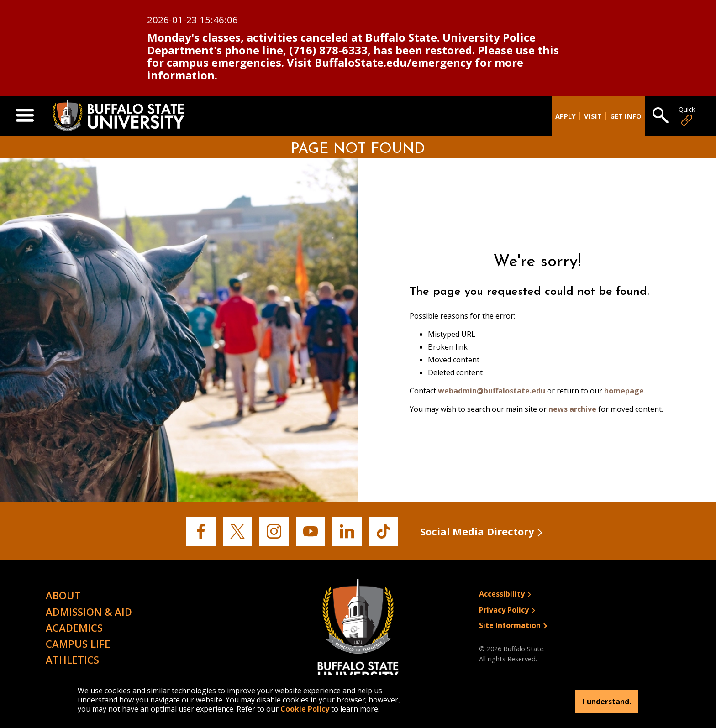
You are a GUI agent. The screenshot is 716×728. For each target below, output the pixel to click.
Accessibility (502, 594)
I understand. (607, 702)
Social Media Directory (477, 531)
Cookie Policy (305, 709)
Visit (593, 116)
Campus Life (78, 644)
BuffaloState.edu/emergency (393, 62)
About (63, 595)
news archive (572, 409)
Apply (566, 116)
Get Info (626, 116)
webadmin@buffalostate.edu (492, 391)
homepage (624, 391)
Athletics (72, 660)
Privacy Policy (504, 610)
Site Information (510, 625)
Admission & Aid (89, 612)
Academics (74, 628)
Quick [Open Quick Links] (687, 116)
